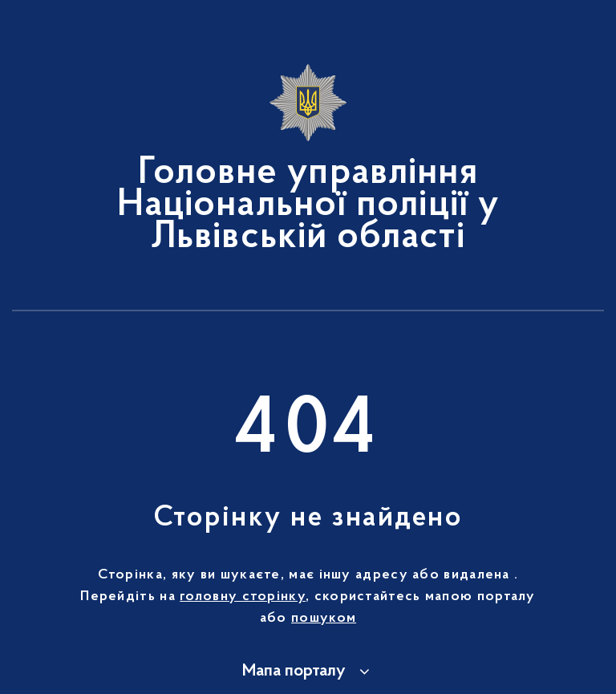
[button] (308, 672)
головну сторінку (243, 597)
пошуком (324, 619)
